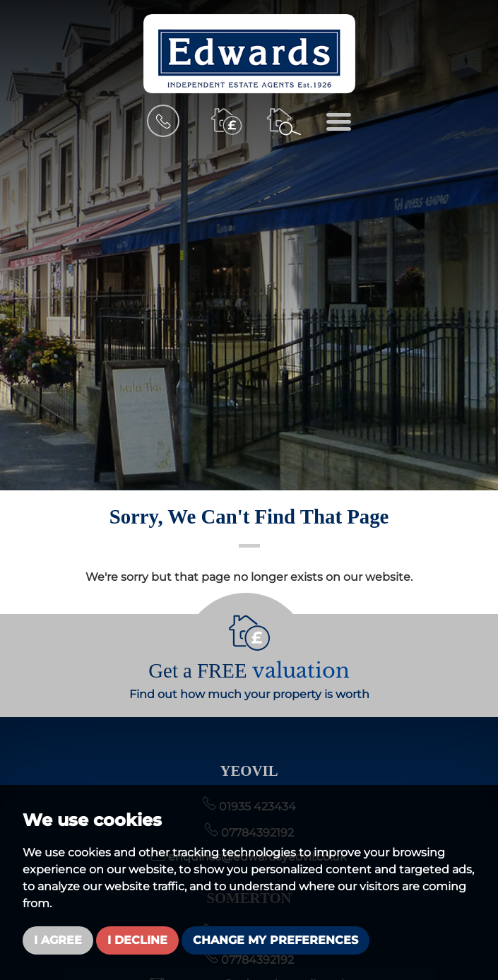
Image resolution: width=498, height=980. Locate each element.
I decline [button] (137, 940)
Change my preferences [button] (275, 940)
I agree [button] (58, 940)
